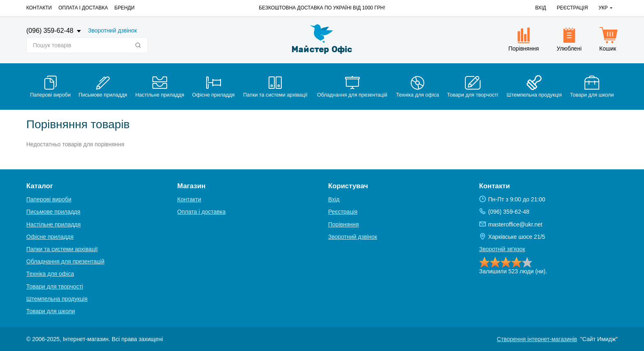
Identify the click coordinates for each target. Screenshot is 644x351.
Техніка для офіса (50, 274)
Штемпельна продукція (57, 299)
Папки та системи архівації (62, 249)
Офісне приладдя (50, 237)
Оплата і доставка (83, 8)
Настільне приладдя (53, 224)
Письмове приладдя (53, 212)
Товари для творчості (55, 286)
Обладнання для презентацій (65, 261)
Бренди (125, 8)
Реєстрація (573, 8)
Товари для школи (51, 311)
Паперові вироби (49, 199)
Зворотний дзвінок (112, 30)
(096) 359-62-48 (51, 31)
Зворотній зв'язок (502, 249)
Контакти (39, 8)
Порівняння (344, 224)
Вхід (541, 8)
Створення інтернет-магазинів (537, 339)
